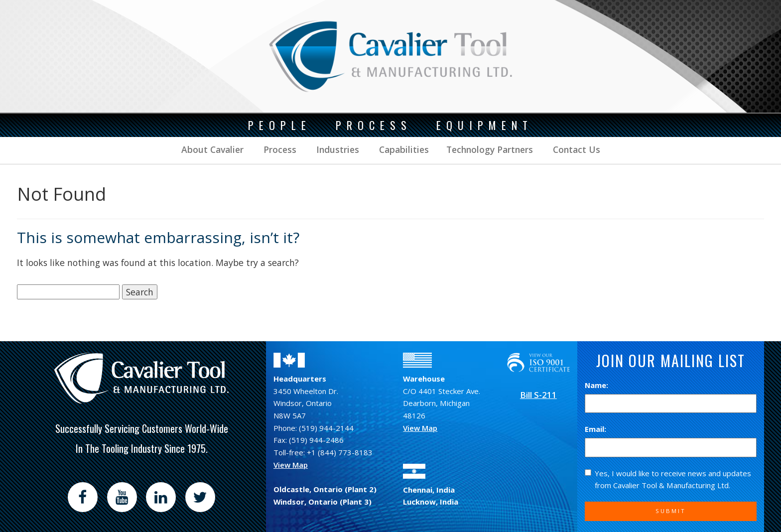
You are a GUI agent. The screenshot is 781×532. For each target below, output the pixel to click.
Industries (336, 149)
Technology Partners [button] (490, 149)
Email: (595, 429)
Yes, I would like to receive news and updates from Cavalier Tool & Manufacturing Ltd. (668, 479)
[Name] (671, 404)
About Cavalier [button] (212, 149)
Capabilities (403, 149)
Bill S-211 (538, 395)
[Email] (671, 448)
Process (279, 149)
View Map (291, 465)
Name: (596, 385)
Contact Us (575, 149)
